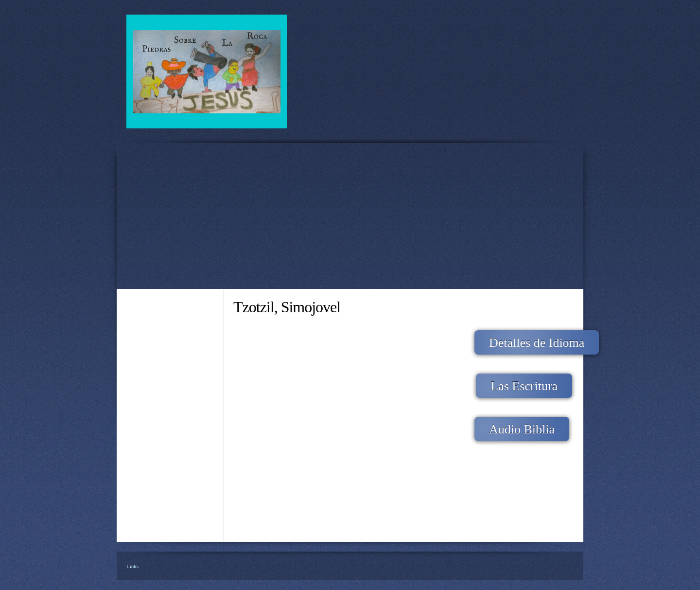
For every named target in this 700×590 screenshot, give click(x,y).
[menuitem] (170, 319)
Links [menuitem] (132, 566)
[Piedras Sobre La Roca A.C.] (207, 72)
